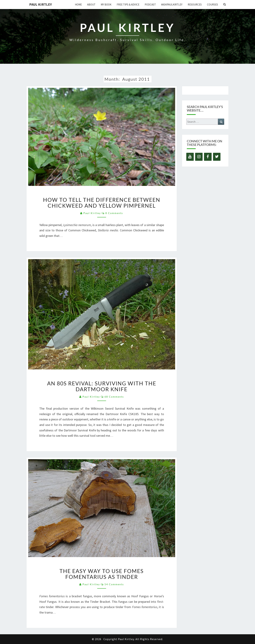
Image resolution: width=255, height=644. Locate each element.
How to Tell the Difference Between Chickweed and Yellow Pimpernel (102, 203)
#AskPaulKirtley (172, 5)
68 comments (114, 397)
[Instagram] (199, 157)
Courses (212, 5)
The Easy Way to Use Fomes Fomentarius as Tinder (102, 574)
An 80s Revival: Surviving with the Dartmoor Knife (102, 386)
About (91, 5)
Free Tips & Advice (128, 5)
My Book (106, 5)
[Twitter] (217, 157)
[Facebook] (208, 157)
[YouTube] (190, 157)
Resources (195, 5)
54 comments (114, 584)
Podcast (150, 5)
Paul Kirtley (41, 4)
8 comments (114, 213)
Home (78, 5)
